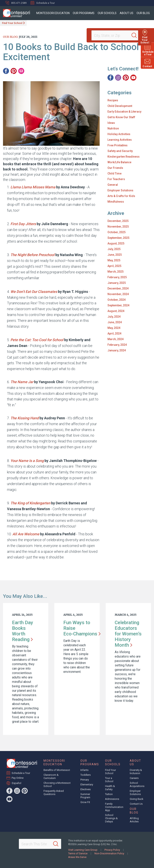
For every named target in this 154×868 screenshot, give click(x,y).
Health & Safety (110, 788)
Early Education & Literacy (124, 112)
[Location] (113, 35)
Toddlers (86, 775)
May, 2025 (114, 260)
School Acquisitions (137, 784)
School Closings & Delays (111, 818)
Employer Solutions (120, 190)
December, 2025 (118, 221)
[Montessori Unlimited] (15, 13)
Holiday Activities (119, 134)
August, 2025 (116, 243)
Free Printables (118, 145)
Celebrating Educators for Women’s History (128, 634)
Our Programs (84, 13)
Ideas (111, 123)
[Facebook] (6, 71)
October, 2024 (117, 300)
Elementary (87, 784)
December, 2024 (118, 288)
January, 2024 (117, 350)
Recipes (113, 100)
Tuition (109, 794)
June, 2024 (115, 322)
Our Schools (107, 13)
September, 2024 (118, 305)
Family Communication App (114, 807)
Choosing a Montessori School (57, 784)
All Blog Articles (134, 820)
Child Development (120, 106)
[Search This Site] (40, 844)
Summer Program (85, 796)
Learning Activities (120, 140)
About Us (127, 13)
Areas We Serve (77, 857)
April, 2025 (114, 266)
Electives (86, 789)
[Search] (137, 35)
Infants (84, 770)
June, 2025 (115, 255)
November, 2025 (118, 227)
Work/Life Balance (119, 162)
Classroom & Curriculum (51, 776)
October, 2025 (117, 232)
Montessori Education (53, 13)
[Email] (21, 71)
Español (17, 783)
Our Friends (115, 168)
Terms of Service (78, 853)
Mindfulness (116, 202)
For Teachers (116, 179)
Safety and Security (120, 151)
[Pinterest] (14, 71)
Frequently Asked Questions (54, 793)
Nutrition (113, 128)
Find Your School (12, 23)
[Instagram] (118, 78)
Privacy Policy (112, 850)
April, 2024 (114, 333)
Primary (85, 780)
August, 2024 (116, 311)
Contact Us (136, 804)
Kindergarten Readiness (124, 157)
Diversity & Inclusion (136, 772)
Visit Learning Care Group (83, 850)
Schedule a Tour (43, 3)
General (113, 185)
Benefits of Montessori (57, 770)
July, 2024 (114, 317)
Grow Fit (85, 802)
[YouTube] (133, 78)
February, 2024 (117, 345)
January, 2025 (117, 283)
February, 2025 (117, 277)
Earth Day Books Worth (23, 631)
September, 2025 (118, 238)
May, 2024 (114, 328)
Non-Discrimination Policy (109, 853)
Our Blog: (11, 37)
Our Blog (143, 13)
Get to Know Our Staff (121, 117)
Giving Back (137, 799)
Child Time (114, 173)
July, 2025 (114, 249)
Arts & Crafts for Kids (121, 196)
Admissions (112, 799)
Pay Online (18, 778)
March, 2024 (115, 339)
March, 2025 (115, 272)
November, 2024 (118, 294)
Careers (134, 778)
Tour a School (109, 780)
